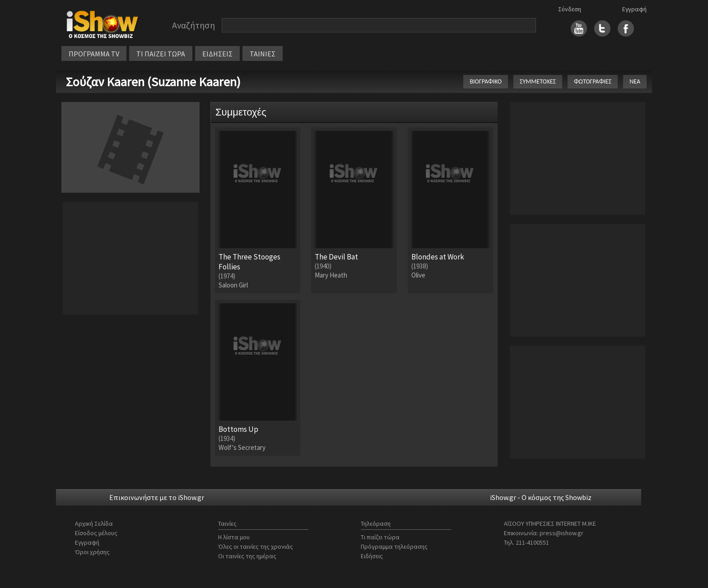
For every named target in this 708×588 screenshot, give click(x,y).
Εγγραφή (634, 9)
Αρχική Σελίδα (94, 523)
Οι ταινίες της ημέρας (247, 556)
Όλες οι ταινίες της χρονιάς (256, 546)
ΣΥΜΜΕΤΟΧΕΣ (538, 81)
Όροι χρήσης (92, 552)
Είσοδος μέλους (96, 533)
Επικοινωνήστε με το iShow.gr (157, 497)
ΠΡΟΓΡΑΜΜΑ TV (94, 54)
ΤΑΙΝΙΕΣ (263, 54)
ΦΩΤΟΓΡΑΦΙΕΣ (593, 81)
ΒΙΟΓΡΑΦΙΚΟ (486, 81)
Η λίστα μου (234, 537)
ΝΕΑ (635, 81)
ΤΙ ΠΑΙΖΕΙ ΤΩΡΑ (161, 54)
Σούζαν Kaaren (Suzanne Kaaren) (153, 82)
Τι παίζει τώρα (380, 537)
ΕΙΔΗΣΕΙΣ (217, 54)
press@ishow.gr (561, 533)
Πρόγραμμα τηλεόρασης (394, 546)
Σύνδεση (570, 9)
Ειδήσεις (372, 556)
